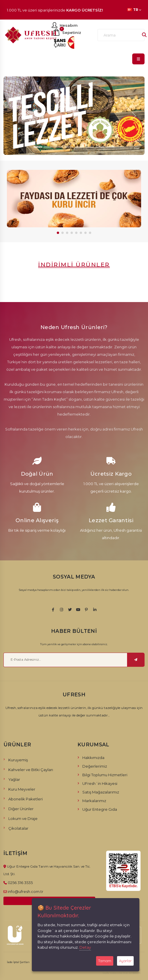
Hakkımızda (93, 758)
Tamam (105, 961)
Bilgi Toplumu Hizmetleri (105, 775)
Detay (85, 947)
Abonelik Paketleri (26, 799)
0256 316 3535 (20, 883)
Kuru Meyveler (22, 789)
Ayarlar (125, 961)
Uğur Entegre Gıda (100, 809)
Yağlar (14, 779)
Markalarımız (94, 801)
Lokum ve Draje (23, 818)
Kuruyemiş (18, 760)
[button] (58, 233)
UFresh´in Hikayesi (100, 783)
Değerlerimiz (95, 766)
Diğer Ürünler (21, 809)
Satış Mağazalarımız (101, 792)
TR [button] (134, 10)
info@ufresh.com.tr (26, 891)
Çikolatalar (18, 828)
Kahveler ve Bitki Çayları (31, 770)
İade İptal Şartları (18, 962)
